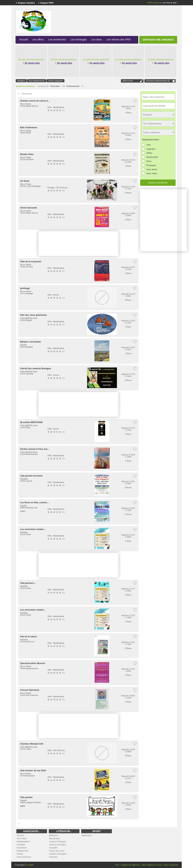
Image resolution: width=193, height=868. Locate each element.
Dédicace (54, 835)
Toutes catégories (55, 81)
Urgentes (151, 149)
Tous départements (37, 81)
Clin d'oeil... (22, 838)
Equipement (23, 851)
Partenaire (87, 835)
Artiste (20, 854)
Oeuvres (53, 857)
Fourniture (22, 848)
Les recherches (57, 39)
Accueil (24, 39)
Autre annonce (24, 857)
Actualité (21, 845)
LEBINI (30, 865)
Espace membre (27, 3)
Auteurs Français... (58, 842)
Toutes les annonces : (26, 86)
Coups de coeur (57, 851)
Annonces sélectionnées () (158, 81)
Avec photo (152, 169)
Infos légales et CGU (152, 865)
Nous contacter (171, 865)
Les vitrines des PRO (119, 39)
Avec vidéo (152, 173)
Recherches (152, 157)
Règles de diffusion (130, 865)
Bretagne (21, 81)
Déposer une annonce (158, 40)
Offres (149, 153)
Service (20, 835)
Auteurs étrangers (58, 854)
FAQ (117, 865)
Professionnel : (73, 86)
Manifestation (23, 842)
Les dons (97, 39)
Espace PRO (47, 3)
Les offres (38, 39)
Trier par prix (27, 94)
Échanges (151, 165)
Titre (148, 145)
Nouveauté (54, 838)
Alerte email (128, 81)
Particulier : (56, 86)
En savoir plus (32, 63)
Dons (149, 161)
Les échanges (79, 39)
